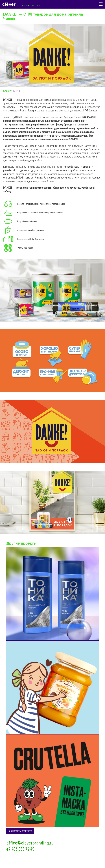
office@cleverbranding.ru (30, 843)
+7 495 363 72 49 (32, 6)
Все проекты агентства (20, 831)
